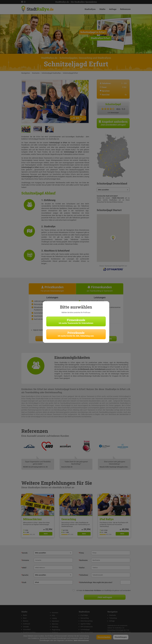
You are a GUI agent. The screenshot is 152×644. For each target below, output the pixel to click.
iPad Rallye (84, 615)
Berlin (25, 615)
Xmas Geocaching (87, 632)
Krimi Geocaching (86, 621)
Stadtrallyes (90, 9)
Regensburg (56, 630)
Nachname (83, 560)
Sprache (25, 575)
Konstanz (55, 613)
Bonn (25, 618)
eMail (24, 568)
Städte (102, 9)
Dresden (26, 627)
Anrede (24, 553)
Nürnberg (55, 627)
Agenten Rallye (85, 624)
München (55, 624)
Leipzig (54, 618)
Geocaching (85, 618)
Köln (53, 615)
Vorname (25, 560)
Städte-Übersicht (118, 198)
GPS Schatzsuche (87, 627)
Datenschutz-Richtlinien (93, 590)
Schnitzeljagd (85, 630)
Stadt (40, 9)
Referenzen (125, 9)
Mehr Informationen (81, 640)
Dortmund (26, 624)
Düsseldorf (27, 630)
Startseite (36, 73)
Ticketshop (113, 618)
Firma (81, 553)
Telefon (82, 568)
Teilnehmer (83, 575)
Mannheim (55, 621)
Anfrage (113, 9)
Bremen (26, 621)
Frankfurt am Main (29, 632)
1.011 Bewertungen (113, 113)
